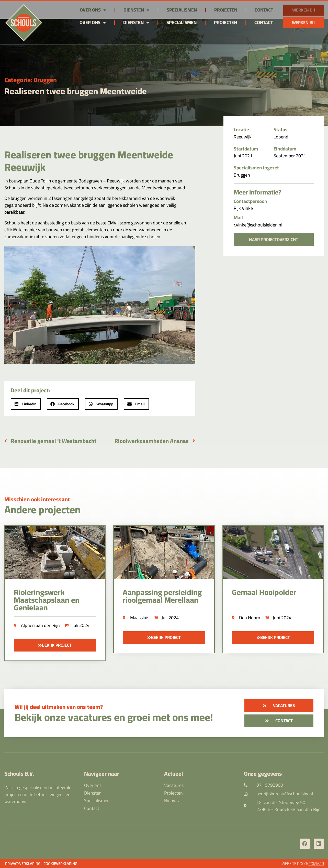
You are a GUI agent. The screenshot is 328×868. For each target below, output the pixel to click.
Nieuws (171, 801)
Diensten (136, 23)
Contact (264, 22)
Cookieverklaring (60, 864)
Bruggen (45, 80)
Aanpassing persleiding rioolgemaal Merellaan (162, 596)
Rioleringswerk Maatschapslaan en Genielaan (47, 600)
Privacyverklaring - (24, 864)
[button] (10, 306)
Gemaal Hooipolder (264, 592)
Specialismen (182, 22)
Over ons (93, 23)
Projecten (225, 22)
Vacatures (174, 785)
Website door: (303, 864)
